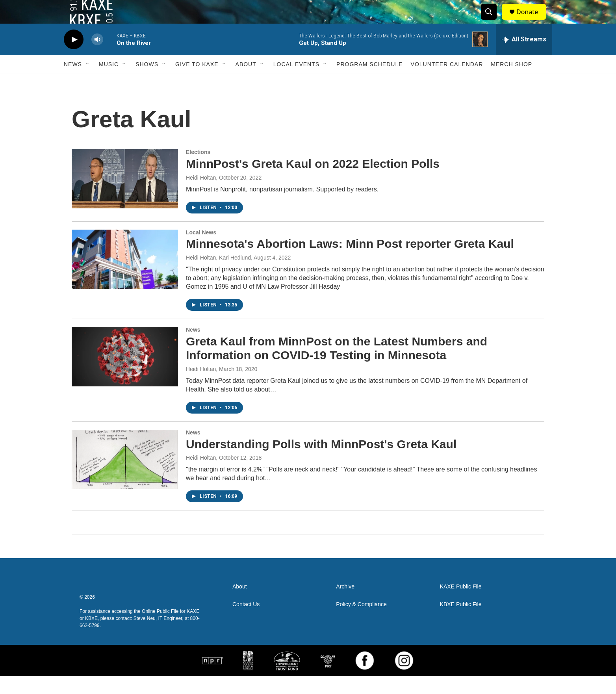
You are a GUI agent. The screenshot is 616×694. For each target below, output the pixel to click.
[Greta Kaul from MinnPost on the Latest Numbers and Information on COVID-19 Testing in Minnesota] (125, 374)
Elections (198, 170)
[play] (74, 57)
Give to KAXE (197, 82)
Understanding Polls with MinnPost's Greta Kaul (321, 462)
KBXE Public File (461, 622)
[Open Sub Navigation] (88, 82)
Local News (201, 250)
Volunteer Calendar (447, 82)
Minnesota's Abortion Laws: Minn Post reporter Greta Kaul (350, 261)
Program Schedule (369, 82)
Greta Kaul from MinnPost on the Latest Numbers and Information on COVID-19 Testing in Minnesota (337, 366)
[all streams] (524, 57)
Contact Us (246, 622)
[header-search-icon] (492, 21)
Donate (532, 21)
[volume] (97, 57)
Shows (147, 82)
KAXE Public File (461, 604)
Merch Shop (511, 82)
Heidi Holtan (201, 195)
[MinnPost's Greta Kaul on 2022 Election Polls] (125, 197)
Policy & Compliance (361, 622)
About (246, 82)
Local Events (296, 82)
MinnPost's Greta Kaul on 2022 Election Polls (313, 181)
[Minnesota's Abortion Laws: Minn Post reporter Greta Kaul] (125, 277)
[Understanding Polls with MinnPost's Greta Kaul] (125, 477)
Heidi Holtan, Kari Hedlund (218, 275)
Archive (345, 604)
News (73, 82)
